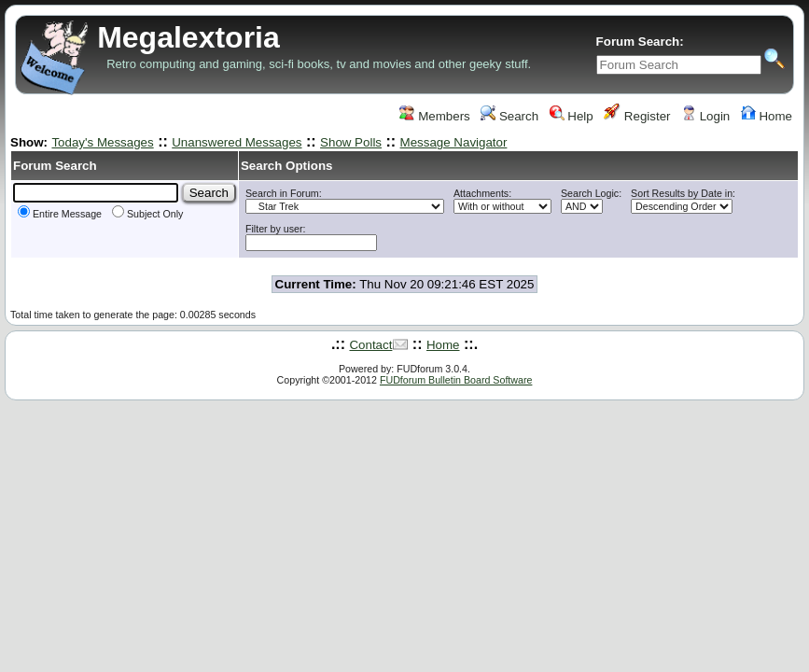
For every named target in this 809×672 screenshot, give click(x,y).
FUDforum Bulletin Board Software (456, 380)
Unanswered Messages (237, 142)
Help (572, 116)
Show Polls (351, 142)
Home (767, 116)
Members (434, 116)
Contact (370, 345)
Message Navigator (454, 142)
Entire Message (60, 214)
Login (705, 116)
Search (509, 116)
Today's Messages (102, 142)
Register (637, 116)
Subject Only (147, 214)
